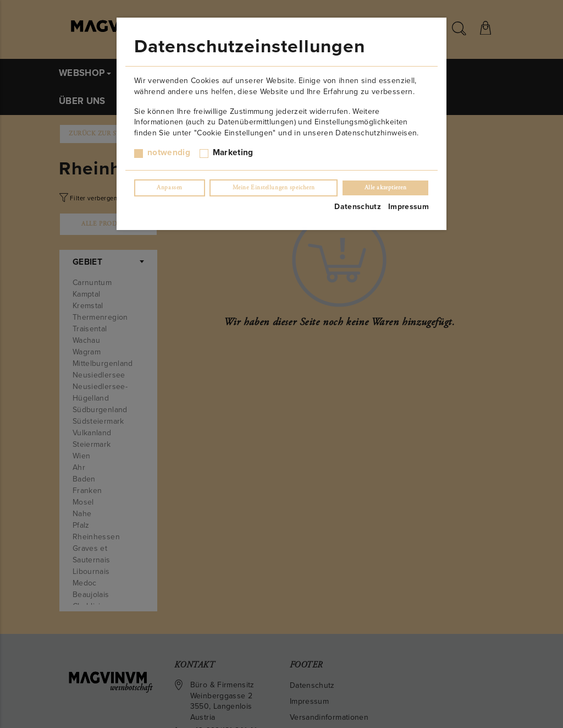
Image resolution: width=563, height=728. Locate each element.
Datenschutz (358, 207)
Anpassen (169, 188)
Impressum (409, 207)
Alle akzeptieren (386, 188)
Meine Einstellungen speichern (274, 188)
